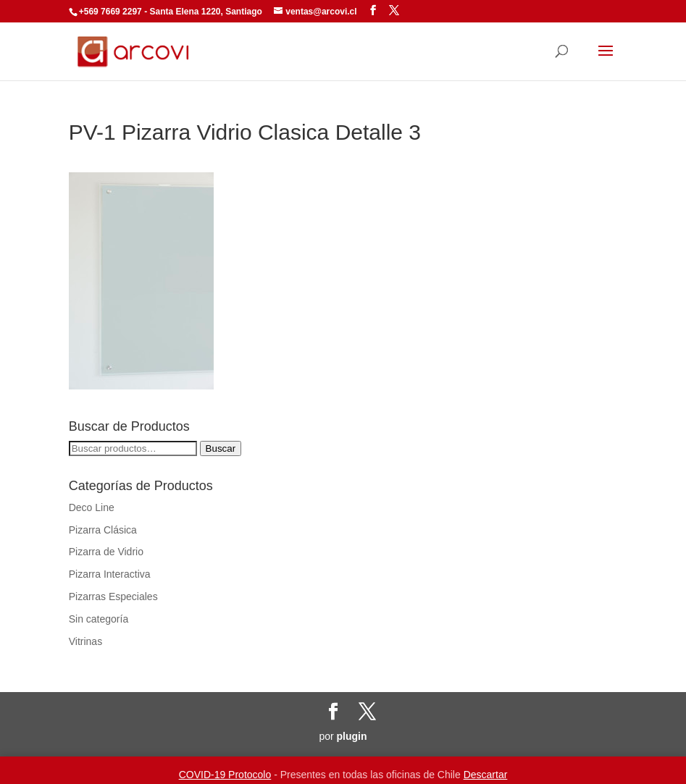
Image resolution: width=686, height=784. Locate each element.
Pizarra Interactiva (110, 574)
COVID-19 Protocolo (225, 775)
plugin (352, 736)
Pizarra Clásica (103, 530)
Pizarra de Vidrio (106, 552)
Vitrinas (85, 641)
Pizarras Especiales (113, 597)
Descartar (486, 775)
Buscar (221, 448)
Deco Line (92, 507)
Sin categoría (99, 619)
